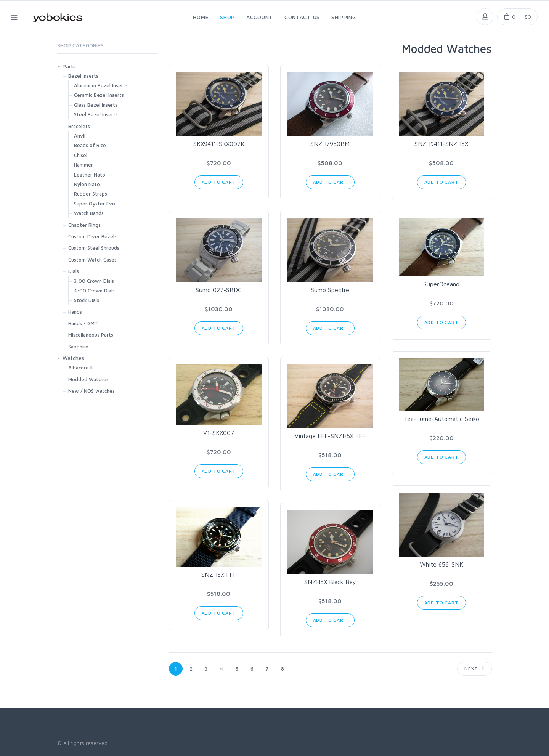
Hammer (83, 165)
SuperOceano (441, 284)
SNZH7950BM (330, 144)
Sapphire (78, 347)
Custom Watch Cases (92, 260)
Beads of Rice (90, 145)
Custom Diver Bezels (92, 236)
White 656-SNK (441, 564)
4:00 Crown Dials (94, 291)
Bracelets (79, 126)
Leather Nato (90, 175)
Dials (74, 271)
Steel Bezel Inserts (96, 114)
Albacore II (80, 368)
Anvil (80, 136)
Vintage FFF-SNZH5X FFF (330, 436)
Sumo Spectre (330, 290)
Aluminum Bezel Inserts (101, 85)
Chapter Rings (84, 225)
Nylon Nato (87, 184)
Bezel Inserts (83, 76)
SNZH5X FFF (219, 575)
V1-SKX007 (219, 433)
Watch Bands (89, 213)
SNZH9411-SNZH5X (441, 144)
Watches (73, 358)
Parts (69, 66)
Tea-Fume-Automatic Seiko (441, 419)
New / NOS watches (91, 391)
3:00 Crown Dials (94, 281)
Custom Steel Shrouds (94, 248)
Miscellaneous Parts (91, 335)
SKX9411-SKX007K (219, 144)
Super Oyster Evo (95, 204)
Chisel (81, 155)
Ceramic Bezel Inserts (99, 95)
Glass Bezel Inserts (96, 105)
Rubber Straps (91, 194)
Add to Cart (219, 182)
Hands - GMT (83, 323)
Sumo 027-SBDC (219, 290)
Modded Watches (88, 379)
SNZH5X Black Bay (330, 582)
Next (474, 669)
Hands (75, 312)
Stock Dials (87, 300)
